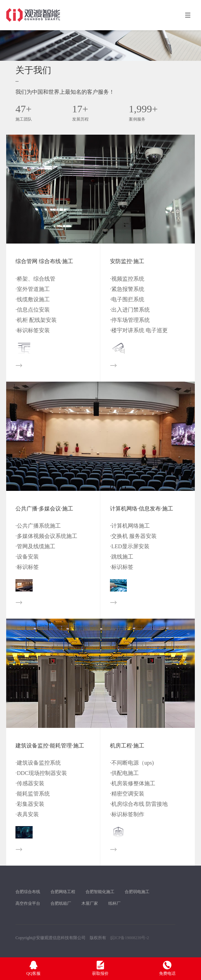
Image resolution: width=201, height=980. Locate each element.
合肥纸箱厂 (61, 903)
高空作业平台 (28, 903)
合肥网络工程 (63, 892)
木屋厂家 (90, 903)
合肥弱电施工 (137, 892)
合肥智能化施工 (100, 892)
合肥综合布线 (28, 892)
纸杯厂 (114, 903)
